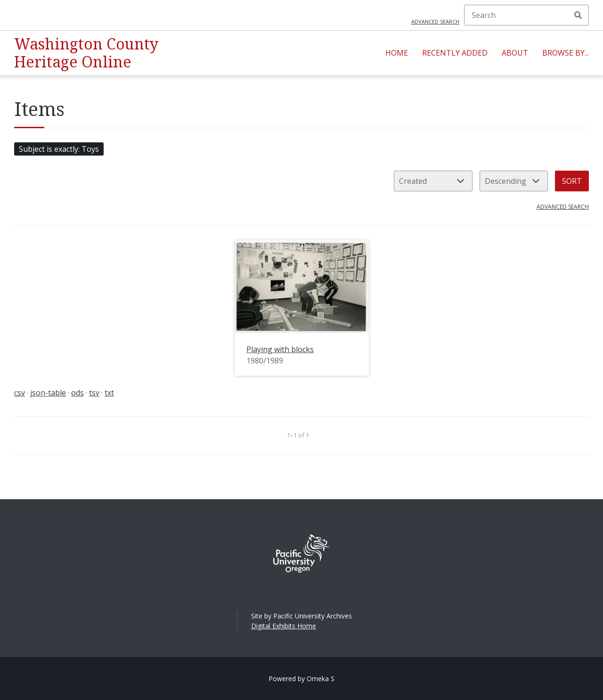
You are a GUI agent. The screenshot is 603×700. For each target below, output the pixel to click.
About (515, 53)
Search (578, 15)
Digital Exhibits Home (284, 626)
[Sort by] (433, 181)
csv (20, 393)
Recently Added (455, 53)
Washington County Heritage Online (86, 53)
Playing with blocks (280, 349)
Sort (572, 181)
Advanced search (435, 21)
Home (397, 53)
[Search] (526, 15)
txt (109, 393)
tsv (94, 393)
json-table (48, 393)
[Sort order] (514, 181)
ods (77, 393)
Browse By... (566, 53)
